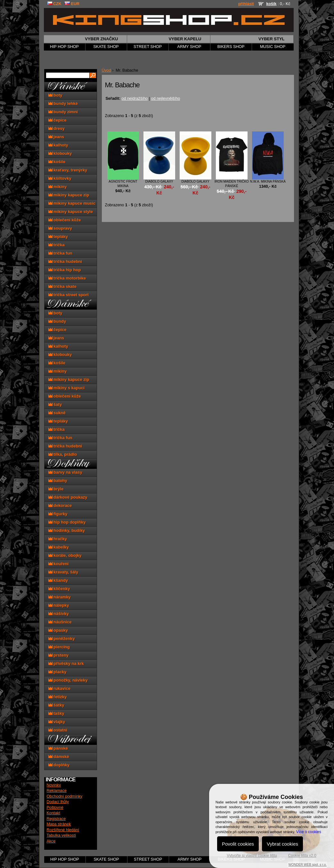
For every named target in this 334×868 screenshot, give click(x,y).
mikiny (58, 187)
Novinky (54, 785)
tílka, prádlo (63, 454)
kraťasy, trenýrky (68, 170)
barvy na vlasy (65, 472)
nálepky (59, 605)
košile (57, 162)
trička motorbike (67, 278)
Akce (51, 841)
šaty (55, 404)
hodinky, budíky (67, 530)
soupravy (60, 228)
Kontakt (53, 813)
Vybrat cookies (282, 844)
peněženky (62, 639)
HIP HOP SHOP (64, 47)
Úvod (106, 70)
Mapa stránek (59, 824)
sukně (57, 413)
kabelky (59, 547)
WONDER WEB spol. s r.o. (308, 865)
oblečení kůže (65, 220)
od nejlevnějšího (166, 99)
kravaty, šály (63, 572)
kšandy (58, 580)
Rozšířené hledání (63, 830)
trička (57, 245)
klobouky (60, 153)
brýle (56, 489)
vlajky (57, 722)
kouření (59, 564)
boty (55, 95)
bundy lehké (63, 103)
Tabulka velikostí (61, 835)
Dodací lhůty (58, 802)
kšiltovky (60, 178)
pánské (58, 748)
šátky (56, 705)
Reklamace (57, 791)
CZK (54, 4)
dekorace (60, 505)
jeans (56, 137)
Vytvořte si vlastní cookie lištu (252, 856)
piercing (59, 647)
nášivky (59, 614)
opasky (58, 630)
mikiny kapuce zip (69, 195)
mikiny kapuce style (71, 212)
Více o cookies (309, 832)
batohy (58, 481)
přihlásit (246, 4)
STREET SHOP (148, 47)
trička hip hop (65, 270)
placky (57, 672)
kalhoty (58, 145)
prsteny (59, 655)
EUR (72, 4)
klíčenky (59, 589)
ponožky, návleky (68, 680)
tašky (56, 713)
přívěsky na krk (66, 663)
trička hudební (65, 261)
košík (271, 4)
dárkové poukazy (68, 497)
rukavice (59, 688)
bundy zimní (63, 112)
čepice (57, 120)
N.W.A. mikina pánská (268, 181)
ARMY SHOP (189, 47)
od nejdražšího (135, 99)
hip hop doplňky (67, 522)
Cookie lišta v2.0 (302, 856)
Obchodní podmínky (65, 796)
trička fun (60, 253)
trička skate (62, 286)
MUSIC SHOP (273, 47)
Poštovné (55, 808)
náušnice (60, 622)
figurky (58, 514)
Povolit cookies (238, 844)
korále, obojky (65, 555)
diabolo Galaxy (159, 181)
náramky (60, 597)
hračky (58, 539)
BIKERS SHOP (231, 47)
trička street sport (69, 295)
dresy (57, 128)
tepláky (58, 237)
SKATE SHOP (106, 47)
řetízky (58, 697)
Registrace (56, 819)
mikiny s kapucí (66, 388)
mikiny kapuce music (72, 203)
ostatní (58, 730)
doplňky (59, 765)
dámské (59, 757)
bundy (57, 321)
